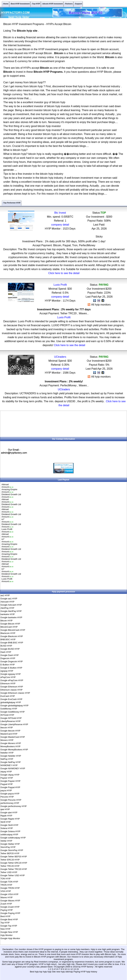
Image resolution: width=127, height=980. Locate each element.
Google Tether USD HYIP (13, 875)
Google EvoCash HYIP (11, 699)
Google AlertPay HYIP (11, 611)
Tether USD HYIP (9, 872)
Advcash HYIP (7, 602)
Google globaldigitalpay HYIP (14, 706)
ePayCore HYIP (8, 677)
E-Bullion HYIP (8, 665)
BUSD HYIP (6, 646)
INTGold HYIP (7, 715)
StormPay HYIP (8, 847)
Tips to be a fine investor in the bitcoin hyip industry (33, 174)
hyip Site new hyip (56, 972)
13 (75, 969)
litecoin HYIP (7, 728)
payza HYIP (6, 790)
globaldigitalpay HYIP (11, 702)
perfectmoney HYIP (10, 803)
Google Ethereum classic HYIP (15, 693)
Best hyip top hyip (39, 972)
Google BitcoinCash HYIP (13, 630)
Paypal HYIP (7, 784)
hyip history (92, 972)
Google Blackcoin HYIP (12, 636)
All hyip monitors (99, 305)
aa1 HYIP (5, 595)
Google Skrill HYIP (9, 825)
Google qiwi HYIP (9, 812)
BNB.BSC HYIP (8, 639)
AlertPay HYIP (7, 608)
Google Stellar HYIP (10, 844)
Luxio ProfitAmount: (7, 530)
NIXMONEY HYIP (9, 765)
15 (78, 969)
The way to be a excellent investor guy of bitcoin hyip (34, 102)
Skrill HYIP (6, 822)
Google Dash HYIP (10, 655)
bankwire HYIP (8, 614)
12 (72, 969)
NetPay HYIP (7, 759)
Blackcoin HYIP (8, 633)
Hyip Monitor (7, 935)
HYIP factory (87, 967)
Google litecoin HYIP (10, 731)
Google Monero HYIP (11, 743)
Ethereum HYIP (8, 683)
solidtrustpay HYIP (9, 835)
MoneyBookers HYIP (11, 746)
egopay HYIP (7, 671)
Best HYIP (5, 916)
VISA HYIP (6, 891)
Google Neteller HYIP (11, 756)
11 (69, 969)
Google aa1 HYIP (9, 599)
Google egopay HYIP (11, 674)
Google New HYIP (9, 932)
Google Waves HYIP (10, 901)
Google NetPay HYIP (11, 762)
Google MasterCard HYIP (13, 737)
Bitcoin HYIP (7, 621)
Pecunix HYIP (7, 797)
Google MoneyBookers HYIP (14, 750)
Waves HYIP (7, 897)
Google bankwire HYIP (11, 617)
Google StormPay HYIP (12, 850)
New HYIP (5, 929)
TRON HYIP (6, 885)
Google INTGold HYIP (11, 718)
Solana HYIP (7, 828)
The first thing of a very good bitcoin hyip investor (32, 126)
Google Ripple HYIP (10, 819)
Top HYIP (5, 923)
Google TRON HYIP (10, 888)
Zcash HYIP (6, 904)
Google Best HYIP (9, 919)
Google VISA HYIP (9, 894)
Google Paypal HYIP (10, 787)
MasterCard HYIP (9, 734)
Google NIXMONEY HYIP (13, 768)
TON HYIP (6, 879)
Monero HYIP (7, 740)
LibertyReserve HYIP (11, 721)
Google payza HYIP (10, 794)
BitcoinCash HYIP (9, 627)
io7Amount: (7, 520)
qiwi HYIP (5, 809)
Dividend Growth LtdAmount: (11, 496)
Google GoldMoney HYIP (13, 712)
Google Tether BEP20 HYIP (14, 857)
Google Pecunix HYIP (11, 800)
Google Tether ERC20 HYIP (14, 863)
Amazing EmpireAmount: (9, 491)
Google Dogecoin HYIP (12, 661)
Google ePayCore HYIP (12, 680)
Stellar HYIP (6, 841)
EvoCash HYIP (8, 696)
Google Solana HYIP (10, 831)
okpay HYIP (6, 772)
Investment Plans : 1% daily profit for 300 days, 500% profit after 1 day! (64, 241)
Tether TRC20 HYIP (10, 866)
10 (65, 969)
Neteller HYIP (7, 753)
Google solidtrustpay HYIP (13, 838)
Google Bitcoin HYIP (10, 624)
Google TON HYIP (9, 882)
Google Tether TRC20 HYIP (14, 869)
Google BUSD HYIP (10, 649)
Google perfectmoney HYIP (14, 806)
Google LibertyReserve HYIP (14, 724)
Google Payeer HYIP (11, 781)
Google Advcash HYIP (11, 605)
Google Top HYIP (9, 926)
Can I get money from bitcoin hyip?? (24, 82)
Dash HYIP (6, 652)
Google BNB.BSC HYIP (12, 643)
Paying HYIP (7, 910)
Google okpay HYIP (10, 775)
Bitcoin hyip (111, 954)
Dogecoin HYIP (8, 658)
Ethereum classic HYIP (11, 690)
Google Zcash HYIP (10, 907)
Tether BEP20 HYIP (10, 853)
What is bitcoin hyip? (15, 150)
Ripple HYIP (6, 816)
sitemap (69, 972)
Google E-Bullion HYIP (11, 668)
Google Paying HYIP (10, 913)
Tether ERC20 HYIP (10, 860)
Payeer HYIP (7, 778)
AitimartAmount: (7, 486)
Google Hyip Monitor (10, 938)
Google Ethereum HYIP (12, 687)
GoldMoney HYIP (9, 709)
